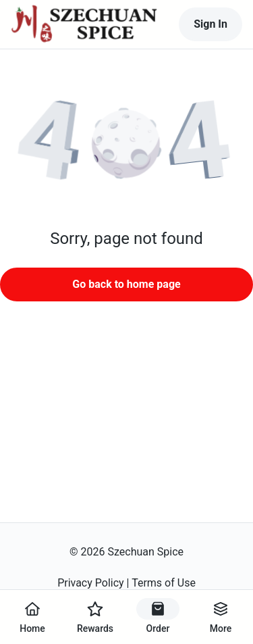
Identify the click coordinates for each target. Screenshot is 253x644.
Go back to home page (126, 284)
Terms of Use (164, 583)
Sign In (210, 24)
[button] (126, 145)
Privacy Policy (91, 583)
